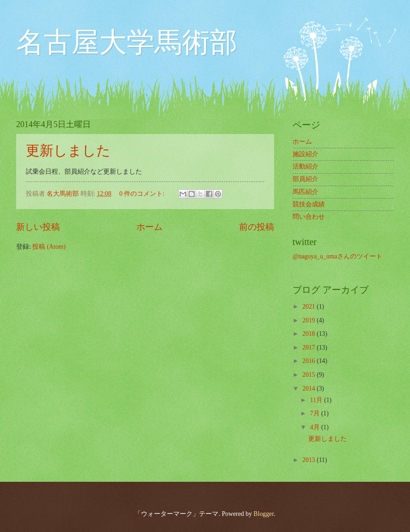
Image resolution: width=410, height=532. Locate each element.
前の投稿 (257, 227)
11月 (317, 400)
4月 (316, 427)
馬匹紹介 (305, 192)
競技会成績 (309, 204)
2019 (309, 320)
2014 (309, 389)
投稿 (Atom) (49, 247)
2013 (309, 460)
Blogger (264, 514)
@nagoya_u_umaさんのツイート (337, 256)
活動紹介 (305, 167)
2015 (309, 375)
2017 (309, 348)
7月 (316, 413)
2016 (309, 361)
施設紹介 (305, 154)
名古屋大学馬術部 (127, 42)
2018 (309, 334)
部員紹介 (305, 179)
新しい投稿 (38, 227)
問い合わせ (309, 217)
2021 (309, 307)
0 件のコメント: (143, 194)
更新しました (68, 150)
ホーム (149, 227)
